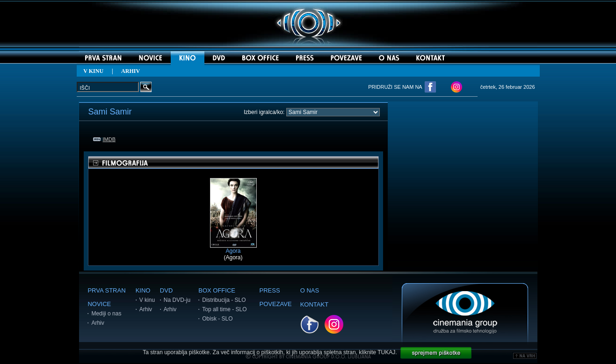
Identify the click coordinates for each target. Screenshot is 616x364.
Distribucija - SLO (224, 300)
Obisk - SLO (217, 319)
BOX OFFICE (217, 290)
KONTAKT (314, 304)
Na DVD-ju (177, 300)
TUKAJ (386, 352)
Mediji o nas (106, 314)
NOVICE (99, 304)
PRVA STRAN (106, 290)
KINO (143, 290)
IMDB (105, 139)
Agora (233, 248)
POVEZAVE (276, 304)
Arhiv (98, 323)
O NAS (310, 290)
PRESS (270, 290)
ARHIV (130, 71)
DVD (166, 290)
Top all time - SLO (224, 309)
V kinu (147, 300)
